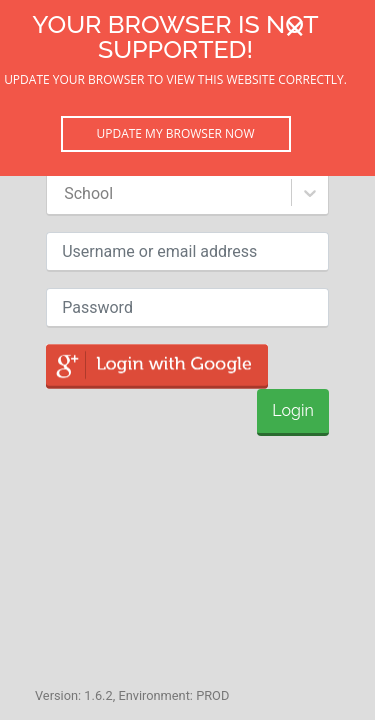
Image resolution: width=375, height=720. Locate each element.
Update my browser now (175, 133)
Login (292, 410)
